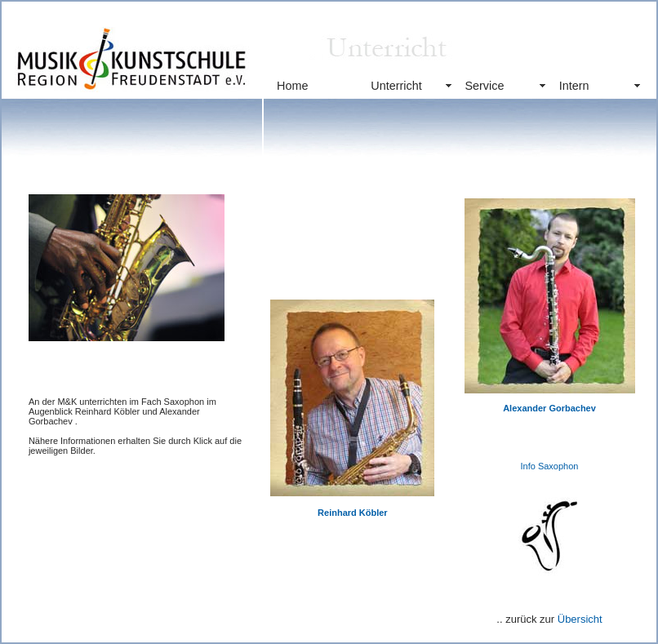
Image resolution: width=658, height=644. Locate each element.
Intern (574, 86)
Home (292, 86)
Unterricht (396, 86)
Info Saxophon (550, 466)
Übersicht (580, 619)
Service (484, 86)
